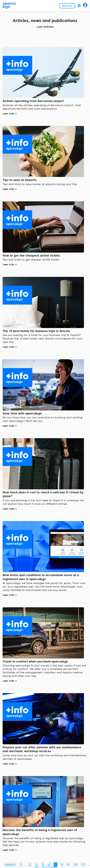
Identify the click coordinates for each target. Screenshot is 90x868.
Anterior (10, 865)
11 (83, 865)
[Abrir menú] (79, 6)
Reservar (67, 6)
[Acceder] (85, 6)
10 (75, 865)
